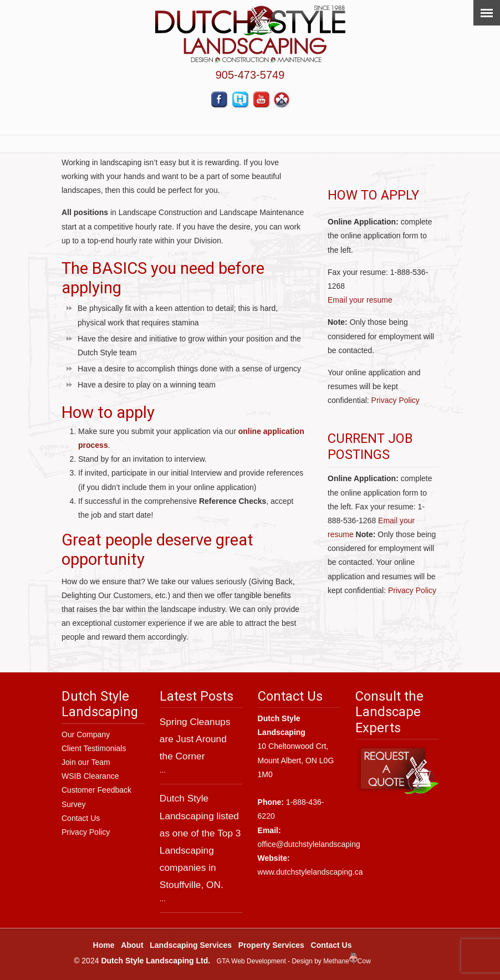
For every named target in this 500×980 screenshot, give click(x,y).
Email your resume (360, 300)
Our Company (86, 734)
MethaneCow (347, 961)
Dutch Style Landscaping (250, 34)
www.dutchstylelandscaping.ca (310, 872)
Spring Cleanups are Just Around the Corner (195, 739)
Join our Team (86, 762)
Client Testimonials (94, 748)
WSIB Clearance (90, 776)
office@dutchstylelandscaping (309, 844)
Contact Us (81, 818)
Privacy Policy (396, 400)
